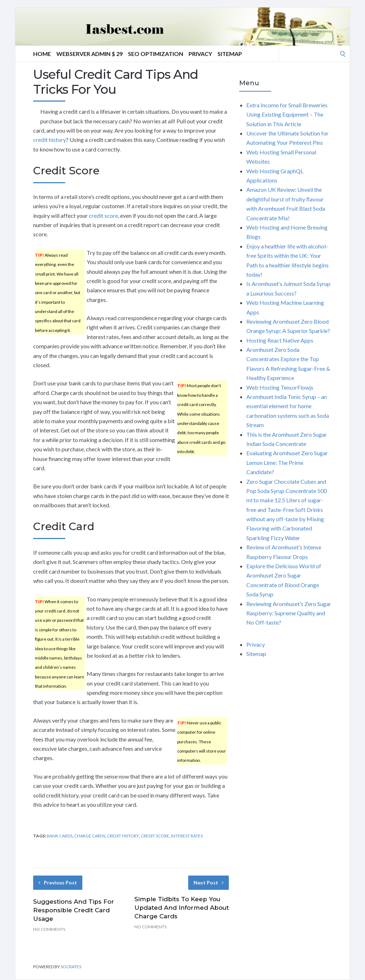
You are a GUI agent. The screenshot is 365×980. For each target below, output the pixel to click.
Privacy (200, 54)
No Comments (49, 929)
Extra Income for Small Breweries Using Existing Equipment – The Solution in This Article (287, 114)
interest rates (187, 836)
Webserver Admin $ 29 (89, 54)
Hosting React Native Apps (280, 340)
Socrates (71, 967)
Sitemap (230, 54)
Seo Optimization (156, 54)
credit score (103, 216)
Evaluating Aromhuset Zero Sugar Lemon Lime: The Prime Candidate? (287, 462)
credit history (50, 140)
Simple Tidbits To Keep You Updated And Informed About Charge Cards (182, 908)
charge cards (90, 836)
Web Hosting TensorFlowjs (280, 387)
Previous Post (58, 882)
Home (42, 54)
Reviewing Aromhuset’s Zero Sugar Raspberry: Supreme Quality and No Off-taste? (289, 613)
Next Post (209, 882)
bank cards (60, 836)
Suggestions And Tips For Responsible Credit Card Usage (74, 910)
